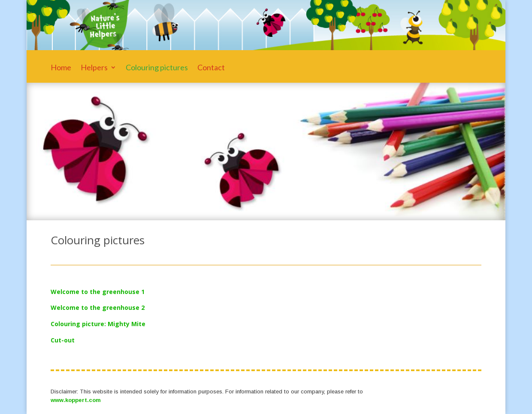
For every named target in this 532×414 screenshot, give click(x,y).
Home (61, 68)
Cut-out (63, 340)
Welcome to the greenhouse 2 (98, 307)
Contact (211, 68)
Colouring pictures (157, 68)
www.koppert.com (76, 400)
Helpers (94, 68)
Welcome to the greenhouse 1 (98, 292)
